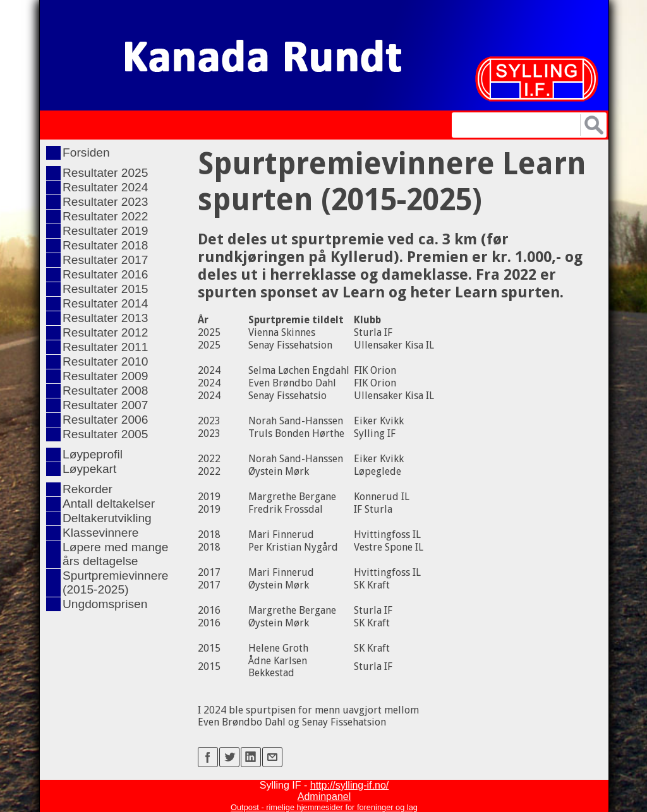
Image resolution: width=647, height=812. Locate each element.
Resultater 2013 (105, 318)
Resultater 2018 (105, 245)
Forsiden (86, 152)
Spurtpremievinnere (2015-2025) (115, 582)
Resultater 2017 (105, 260)
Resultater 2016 (105, 274)
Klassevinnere (101, 533)
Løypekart (89, 469)
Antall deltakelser (109, 504)
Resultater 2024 (105, 187)
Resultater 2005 (105, 434)
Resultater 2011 (105, 347)
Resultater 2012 (105, 332)
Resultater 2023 (105, 202)
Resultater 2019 (105, 231)
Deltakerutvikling (107, 518)
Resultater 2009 (105, 376)
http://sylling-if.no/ (350, 785)
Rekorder (88, 489)
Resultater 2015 (105, 289)
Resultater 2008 (105, 391)
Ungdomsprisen (105, 604)
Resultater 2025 (105, 173)
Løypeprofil (93, 454)
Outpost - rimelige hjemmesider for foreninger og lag (324, 807)
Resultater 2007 (105, 405)
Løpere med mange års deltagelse (115, 554)
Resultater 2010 (105, 361)
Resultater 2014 (105, 303)
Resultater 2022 (105, 216)
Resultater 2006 (105, 420)
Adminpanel (324, 797)
